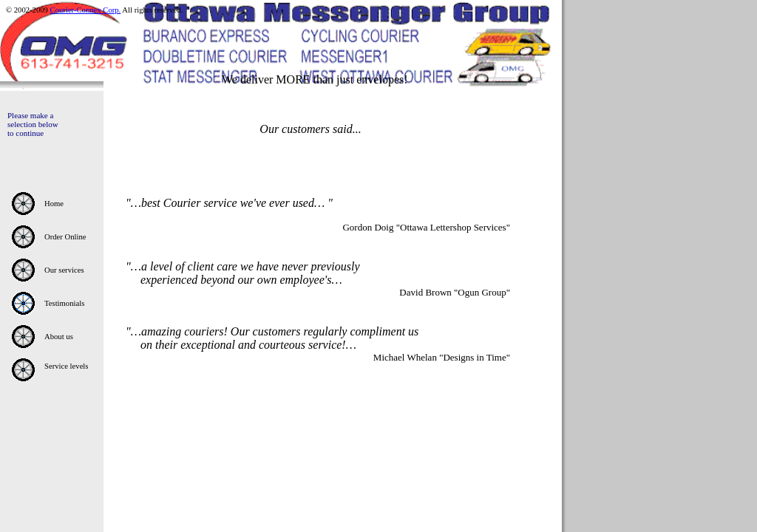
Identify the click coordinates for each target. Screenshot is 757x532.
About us (59, 337)
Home (54, 204)
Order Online (65, 237)
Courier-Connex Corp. (86, 10)
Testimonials (64, 303)
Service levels (66, 366)
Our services (64, 270)
